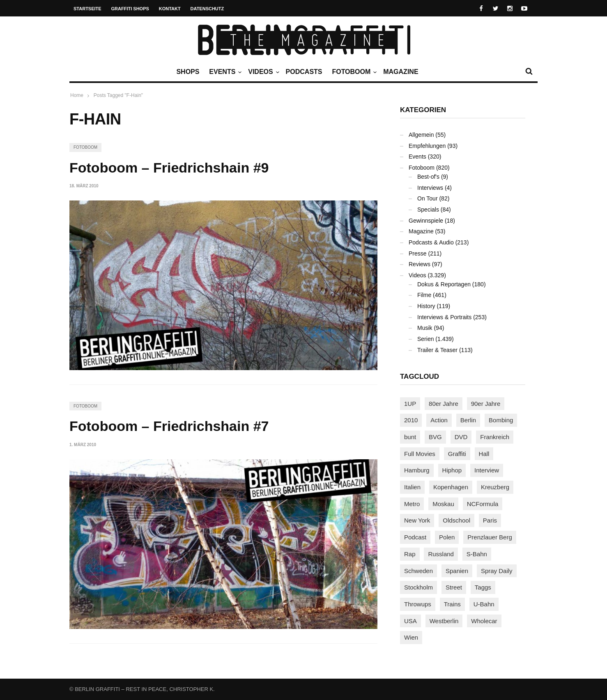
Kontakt (170, 9)
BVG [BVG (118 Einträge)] (435, 437)
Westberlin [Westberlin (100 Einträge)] (444, 621)
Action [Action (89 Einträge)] (439, 420)
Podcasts (304, 72)
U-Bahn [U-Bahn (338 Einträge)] (484, 604)
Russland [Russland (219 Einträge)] (441, 554)
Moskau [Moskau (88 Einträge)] (443, 504)
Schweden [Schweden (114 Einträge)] (418, 571)
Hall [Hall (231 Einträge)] (484, 454)
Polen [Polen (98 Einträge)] (447, 537)
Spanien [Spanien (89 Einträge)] (457, 571)
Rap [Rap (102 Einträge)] (410, 554)
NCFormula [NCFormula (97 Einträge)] (483, 504)
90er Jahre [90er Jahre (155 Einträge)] (486, 404)
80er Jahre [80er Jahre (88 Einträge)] (444, 404)
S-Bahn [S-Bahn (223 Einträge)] (477, 554)
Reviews (420, 264)
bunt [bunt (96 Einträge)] (410, 437)
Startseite (87, 9)
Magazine (401, 72)
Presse (418, 253)
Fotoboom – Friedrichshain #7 (169, 426)
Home (77, 95)
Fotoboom (353, 72)
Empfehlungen (427, 146)
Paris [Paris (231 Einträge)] (490, 520)
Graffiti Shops (130, 9)
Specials (428, 210)
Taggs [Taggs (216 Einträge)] (483, 587)
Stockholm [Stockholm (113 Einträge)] (418, 587)
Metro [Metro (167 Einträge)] (412, 504)
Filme (424, 295)
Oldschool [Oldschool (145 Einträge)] (456, 520)
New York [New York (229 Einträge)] (417, 520)
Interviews (430, 188)
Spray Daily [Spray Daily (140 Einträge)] (497, 571)
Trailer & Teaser (437, 350)
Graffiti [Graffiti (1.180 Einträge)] (457, 454)
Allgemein (421, 135)
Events (224, 72)
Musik (425, 328)
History (426, 306)
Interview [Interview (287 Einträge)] (487, 470)
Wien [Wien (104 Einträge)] (411, 637)
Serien (425, 339)
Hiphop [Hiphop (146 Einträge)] (452, 470)
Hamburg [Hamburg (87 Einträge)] (417, 470)
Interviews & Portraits (444, 317)
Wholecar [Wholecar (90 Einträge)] (484, 621)
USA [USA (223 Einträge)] (410, 621)
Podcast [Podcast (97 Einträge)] (415, 537)
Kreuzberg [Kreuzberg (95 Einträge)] (495, 487)
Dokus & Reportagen (444, 284)
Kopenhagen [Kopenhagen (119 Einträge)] (451, 487)
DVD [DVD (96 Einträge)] (461, 437)
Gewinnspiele (426, 221)
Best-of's (428, 177)
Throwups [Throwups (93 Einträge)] (418, 604)
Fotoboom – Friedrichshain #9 (169, 168)
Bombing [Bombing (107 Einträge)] (501, 420)
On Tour (428, 198)
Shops (188, 72)
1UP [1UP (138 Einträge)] (410, 404)
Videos (262, 72)
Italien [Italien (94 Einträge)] (412, 487)
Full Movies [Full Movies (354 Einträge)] (420, 454)
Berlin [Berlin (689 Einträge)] (468, 420)
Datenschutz (207, 9)
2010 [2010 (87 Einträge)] (411, 420)
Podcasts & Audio (431, 242)
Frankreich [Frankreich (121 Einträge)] (495, 437)
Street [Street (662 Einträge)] (454, 587)
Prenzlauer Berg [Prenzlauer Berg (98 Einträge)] (490, 537)
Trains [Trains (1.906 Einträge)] (452, 604)
